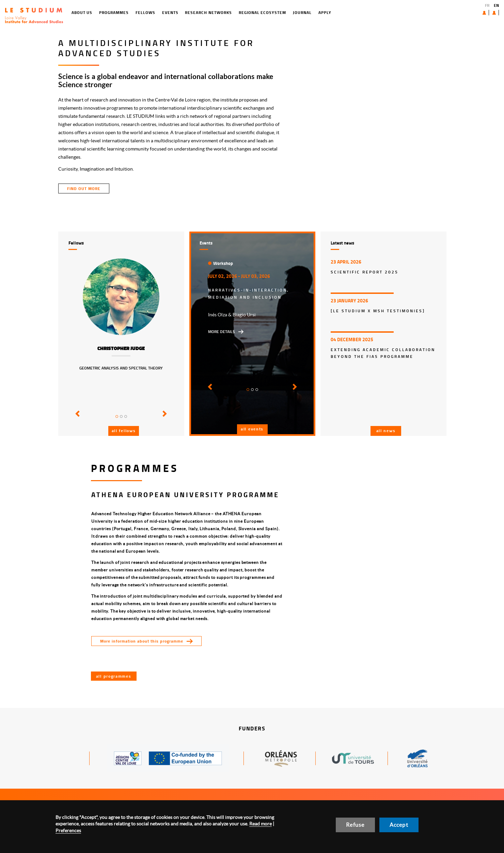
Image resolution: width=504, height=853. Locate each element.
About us (469, 12)
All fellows (124, 431)
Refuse (355, 825)
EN (496, 5)
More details (222, 331)
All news (386, 431)
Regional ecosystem (234, 12)
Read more (261, 824)
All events (252, 429)
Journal (274, 12)
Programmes (86, 12)
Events (142, 12)
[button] (76, 418)
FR (487, 5)
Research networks (181, 12)
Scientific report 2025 (365, 272)
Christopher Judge (121, 348)
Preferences (68, 831)
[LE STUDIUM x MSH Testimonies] (378, 311)
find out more (84, 188)
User (489, 13)
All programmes (114, 676)
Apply (297, 12)
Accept (399, 825)
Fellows (117, 12)
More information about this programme (142, 641)
